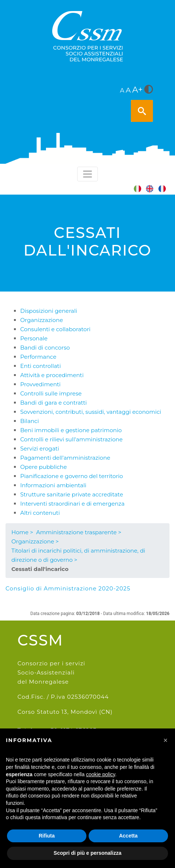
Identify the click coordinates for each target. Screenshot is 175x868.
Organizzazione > (35, 541)
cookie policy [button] (101, 774)
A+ (138, 90)
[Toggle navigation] (87, 174)
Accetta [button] (128, 836)
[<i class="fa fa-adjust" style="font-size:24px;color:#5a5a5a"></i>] (149, 90)
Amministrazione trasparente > (79, 532)
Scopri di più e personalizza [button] (87, 853)
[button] (165, 740)
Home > (22, 532)
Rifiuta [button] (47, 836)
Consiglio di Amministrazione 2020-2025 (68, 588)
